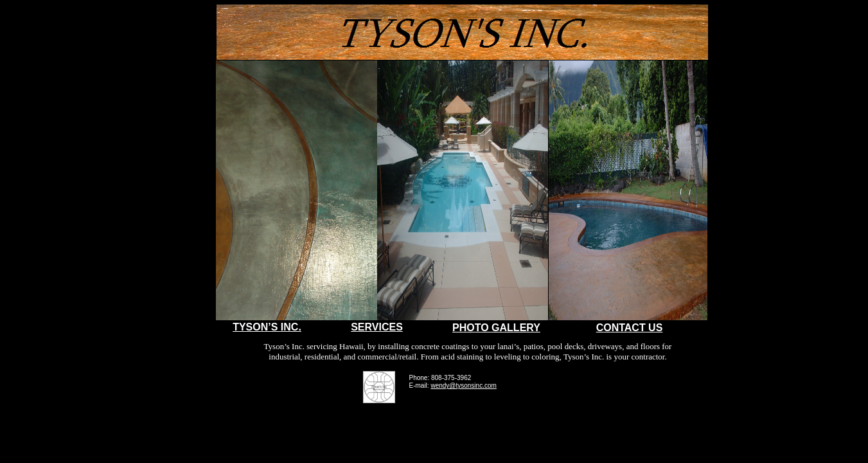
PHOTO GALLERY (496, 328)
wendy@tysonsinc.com (463, 386)
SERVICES (377, 327)
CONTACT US (630, 328)
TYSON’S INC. (267, 327)
